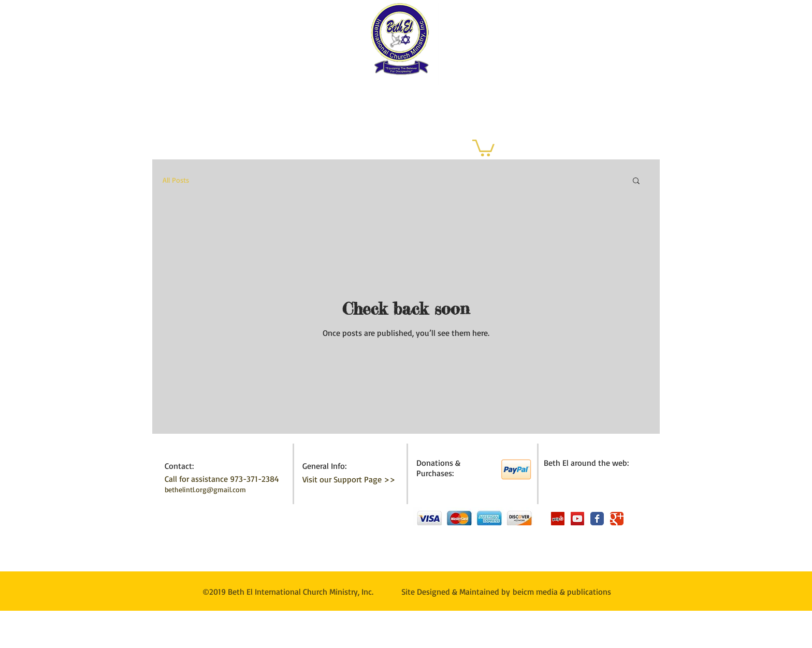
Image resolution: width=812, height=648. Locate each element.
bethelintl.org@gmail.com (205, 489)
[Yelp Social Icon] (558, 519)
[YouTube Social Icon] (577, 519)
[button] (483, 147)
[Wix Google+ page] (617, 519)
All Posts (176, 180)
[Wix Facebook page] (597, 519)
